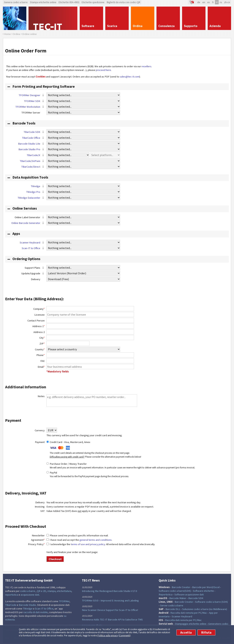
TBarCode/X (33, 155)
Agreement (38, 540)
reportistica (12, 595)
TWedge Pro (33, 192)
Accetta (186, 632)
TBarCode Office (31, 138)
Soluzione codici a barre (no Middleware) (205, 609)
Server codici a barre (172, 605)
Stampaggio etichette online (191, 624)
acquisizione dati (30, 595)
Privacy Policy (36, 544)
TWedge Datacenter (29, 198)
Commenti (124, 636)
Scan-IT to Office (31, 248)
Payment (40, 442)
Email (41, 367)
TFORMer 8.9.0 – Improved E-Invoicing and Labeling (110, 601)
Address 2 (39, 332)
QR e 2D (41, 591)
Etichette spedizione (93, 2)
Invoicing (40, 507)
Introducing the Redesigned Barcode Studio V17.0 (109, 591)
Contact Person (36, 321)
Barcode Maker (178, 598)
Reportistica (166, 594)
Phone (40, 355)
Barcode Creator (181, 587)
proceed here (103, 70)
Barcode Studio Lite (29, 144)
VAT (43, 511)
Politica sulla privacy (108, 636)
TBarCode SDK (32, 132)
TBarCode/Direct (31, 167)
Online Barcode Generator (26, 223)
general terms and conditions (96, 540)
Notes (41, 396)
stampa (51, 591)
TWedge (35, 186)
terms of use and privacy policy (88, 544)
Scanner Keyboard (30, 243)
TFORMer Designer (29, 95)
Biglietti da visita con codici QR (123, 2)
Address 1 (38, 326)
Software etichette (203, 591)
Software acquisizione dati (189, 594)
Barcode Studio (27, 605)
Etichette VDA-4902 (69, 2)
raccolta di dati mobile (36, 612)
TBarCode (11, 605)
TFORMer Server (33, 113)
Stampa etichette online (43, 2)
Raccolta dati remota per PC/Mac (189, 613)
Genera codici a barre (16, 2)
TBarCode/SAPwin (30, 161)
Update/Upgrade (33, 274)
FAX (43, 361)
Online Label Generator (30, 217)
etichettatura (64, 591)
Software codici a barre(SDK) (175, 591)
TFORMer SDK (32, 101)
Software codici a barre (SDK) (211, 602)
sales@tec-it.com (130, 77)
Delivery (38, 279)
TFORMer (64, 601)
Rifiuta (206, 632)
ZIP (42, 344)
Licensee (39, 315)
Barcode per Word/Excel (206, 587)
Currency (40, 430)
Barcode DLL (173, 609)
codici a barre (28, 591)
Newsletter (38, 535)
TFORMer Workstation (28, 107)
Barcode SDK (196, 598)
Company (39, 309)
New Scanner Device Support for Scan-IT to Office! (110, 610)
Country (40, 349)
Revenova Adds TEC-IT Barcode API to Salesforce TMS (112, 620)
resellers (146, 66)
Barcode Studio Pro (29, 149)
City (42, 338)
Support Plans (35, 268)
